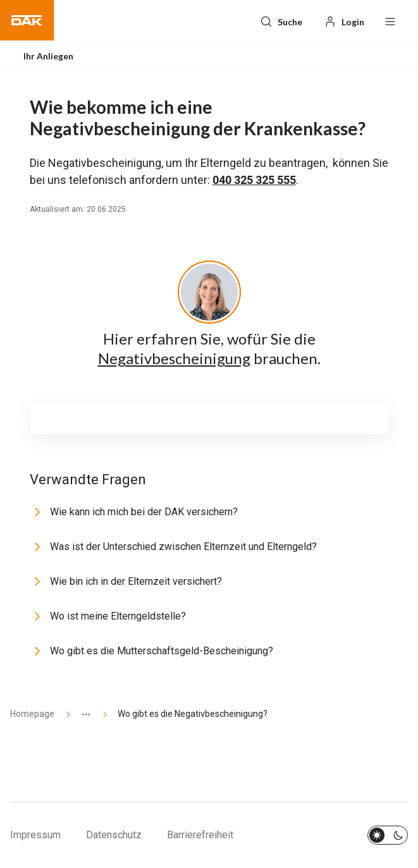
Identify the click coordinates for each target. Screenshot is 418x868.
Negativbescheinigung (174, 358)
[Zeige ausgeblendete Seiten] (81, 714)
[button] (27, 20)
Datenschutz (114, 835)
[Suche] (281, 20)
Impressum (35, 835)
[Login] (344, 20)
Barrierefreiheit (200, 835)
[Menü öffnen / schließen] (390, 20)
